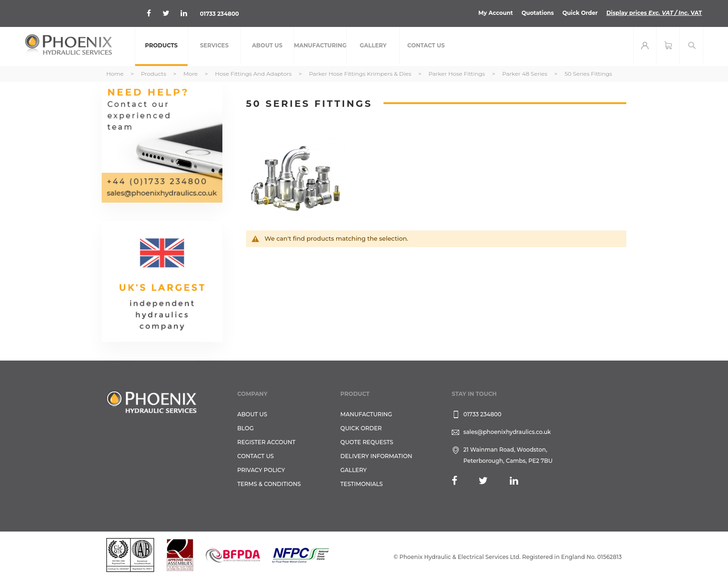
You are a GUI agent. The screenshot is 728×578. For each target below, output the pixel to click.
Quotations (537, 13)
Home (116, 74)
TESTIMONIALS (361, 484)
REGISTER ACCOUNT (266, 442)
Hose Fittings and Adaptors (254, 74)
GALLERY (354, 470)
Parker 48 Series (526, 74)
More (191, 74)
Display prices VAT (654, 13)
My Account (495, 13)
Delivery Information (376, 456)
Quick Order (580, 13)
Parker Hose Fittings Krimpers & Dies (361, 74)
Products (154, 74)
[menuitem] (161, 46)
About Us (252, 414)
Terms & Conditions (269, 484)
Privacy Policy (261, 470)
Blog (245, 428)
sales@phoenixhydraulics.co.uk (507, 432)
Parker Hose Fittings (458, 74)
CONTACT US (256, 456)
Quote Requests (367, 442)
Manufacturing (366, 414)
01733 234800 (219, 14)
